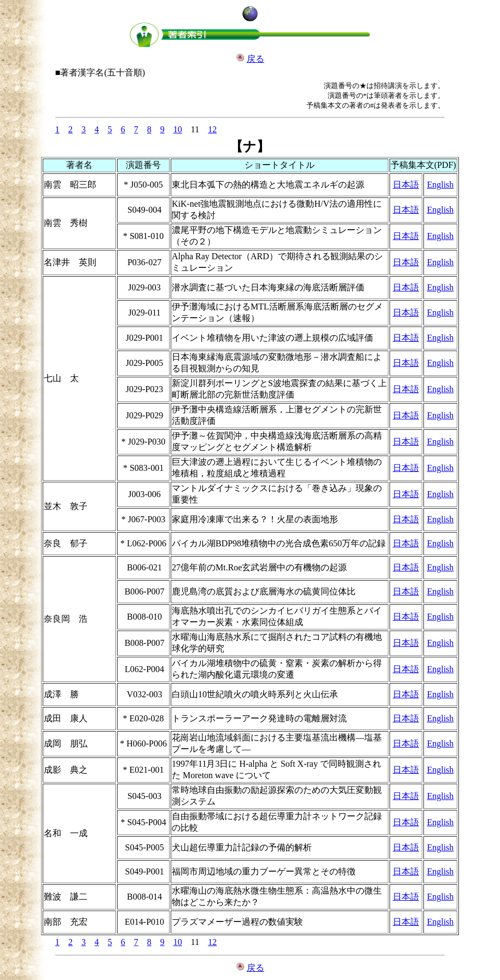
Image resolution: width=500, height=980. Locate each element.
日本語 (406, 185)
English (440, 185)
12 (212, 129)
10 (178, 129)
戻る (255, 59)
